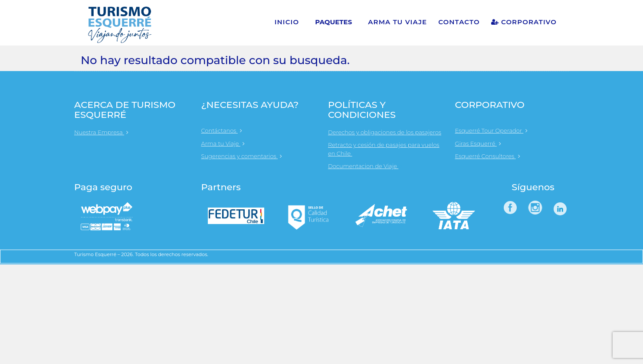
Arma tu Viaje (223, 143)
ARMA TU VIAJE (397, 22)
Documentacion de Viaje (367, 166)
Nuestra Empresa (101, 132)
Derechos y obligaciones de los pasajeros (385, 132)
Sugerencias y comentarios (242, 156)
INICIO (287, 22)
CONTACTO (459, 22)
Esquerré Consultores (488, 156)
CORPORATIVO (524, 22)
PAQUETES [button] (333, 22)
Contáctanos (222, 130)
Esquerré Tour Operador (492, 130)
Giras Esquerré (478, 143)
